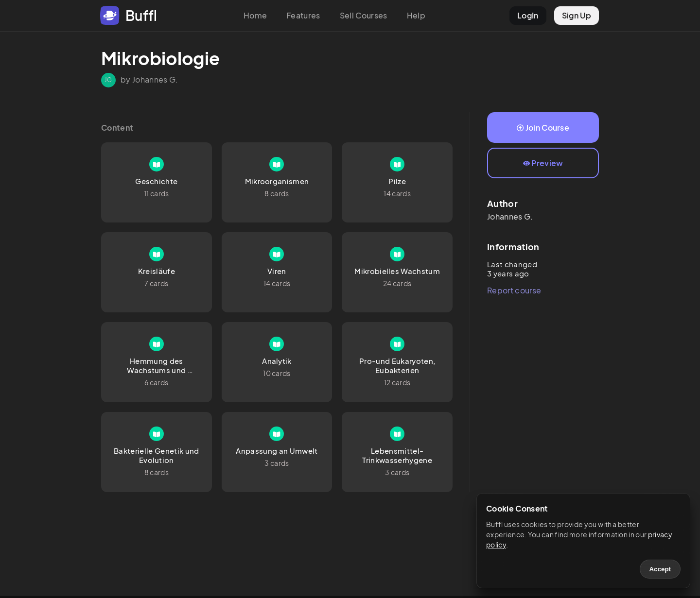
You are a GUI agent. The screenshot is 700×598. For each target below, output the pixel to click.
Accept (660, 569)
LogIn (528, 15)
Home (255, 15)
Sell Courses (364, 15)
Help (416, 15)
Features (303, 15)
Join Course (543, 128)
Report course (514, 290)
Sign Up (577, 15)
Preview (543, 163)
